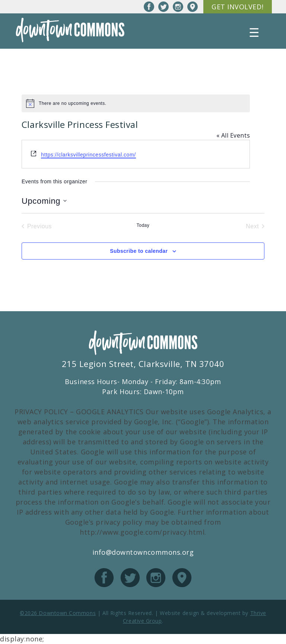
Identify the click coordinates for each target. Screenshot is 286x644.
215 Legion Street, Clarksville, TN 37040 (143, 364)
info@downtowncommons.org (143, 552)
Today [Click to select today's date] (143, 225)
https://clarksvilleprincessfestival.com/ (88, 155)
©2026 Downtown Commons (58, 613)
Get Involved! (237, 7)
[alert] (136, 103)
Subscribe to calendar (139, 251)
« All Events (233, 135)
